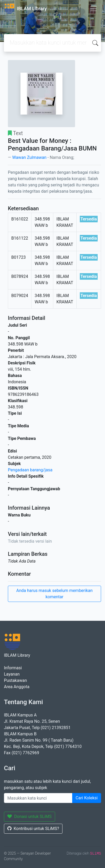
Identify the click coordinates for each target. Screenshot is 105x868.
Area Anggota (17, 687)
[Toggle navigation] (93, 9)
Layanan (12, 674)
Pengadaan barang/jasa (30, 470)
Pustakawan (15, 680)
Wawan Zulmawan (29, 157)
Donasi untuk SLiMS (30, 816)
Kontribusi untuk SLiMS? (33, 829)
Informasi (13, 668)
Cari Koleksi (87, 798)
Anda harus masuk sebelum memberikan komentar (54, 594)
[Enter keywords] (38, 798)
